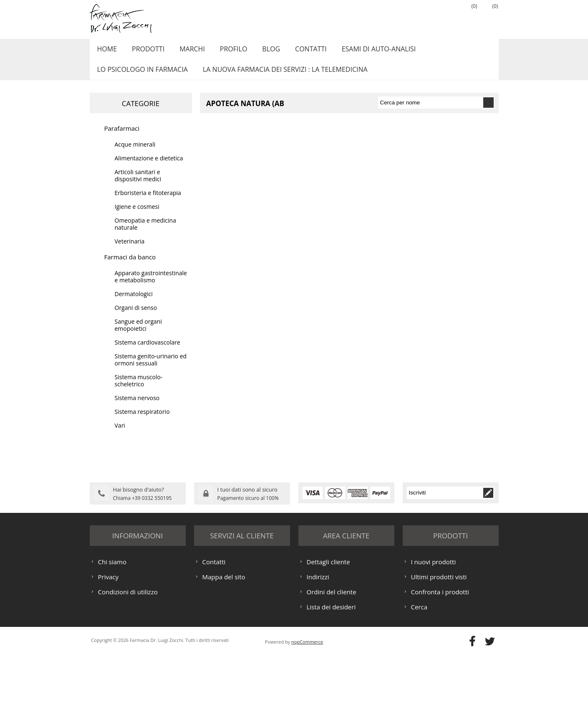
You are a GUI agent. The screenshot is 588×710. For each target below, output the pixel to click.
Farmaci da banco (130, 266)
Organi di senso (136, 317)
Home (106, 51)
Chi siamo (112, 616)
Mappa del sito (224, 631)
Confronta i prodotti (440, 647)
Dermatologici (134, 303)
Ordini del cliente (332, 647)
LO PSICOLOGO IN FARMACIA (141, 76)
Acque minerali (135, 153)
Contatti (299, 51)
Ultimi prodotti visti (439, 631)
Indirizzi (318, 631)
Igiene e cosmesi (137, 216)
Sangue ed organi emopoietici (138, 334)
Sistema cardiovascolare (148, 351)
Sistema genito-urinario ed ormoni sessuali (151, 369)
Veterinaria (130, 250)
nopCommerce (307, 696)
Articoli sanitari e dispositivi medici (138, 185)
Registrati (426, 17)
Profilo (226, 51)
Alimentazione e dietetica (149, 167)
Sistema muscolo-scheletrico (139, 390)
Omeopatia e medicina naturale (145, 233)
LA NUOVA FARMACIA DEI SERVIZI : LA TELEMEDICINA (282, 76)
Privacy (108, 631)
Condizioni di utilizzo (128, 647)
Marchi (187, 51)
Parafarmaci (122, 137)
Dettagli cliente (328, 616)
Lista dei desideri (331, 662)
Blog (261, 51)
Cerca (419, 662)
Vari (120, 435)
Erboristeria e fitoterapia (148, 202)
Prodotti (145, 51)
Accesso (447, 17)
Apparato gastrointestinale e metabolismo (151, 286)
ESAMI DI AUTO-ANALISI (365, 51)
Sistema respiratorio (142, 421)
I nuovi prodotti (434, 616)
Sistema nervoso (137, 407)
